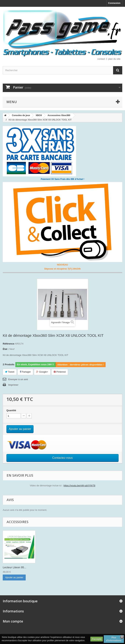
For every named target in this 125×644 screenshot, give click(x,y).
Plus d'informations (114, 639)
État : (6, 349)
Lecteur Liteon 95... (14, 567)
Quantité (11, 410)
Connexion (114, 3)
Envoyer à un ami (18, 379)
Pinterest (60, 372)
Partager (25, 372)
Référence (9, 344)
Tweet (10, 372)
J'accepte (97, 639)
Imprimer (13, 385)
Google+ (42, 372)
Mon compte (13, 621)
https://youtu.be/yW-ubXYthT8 (79, 486)
